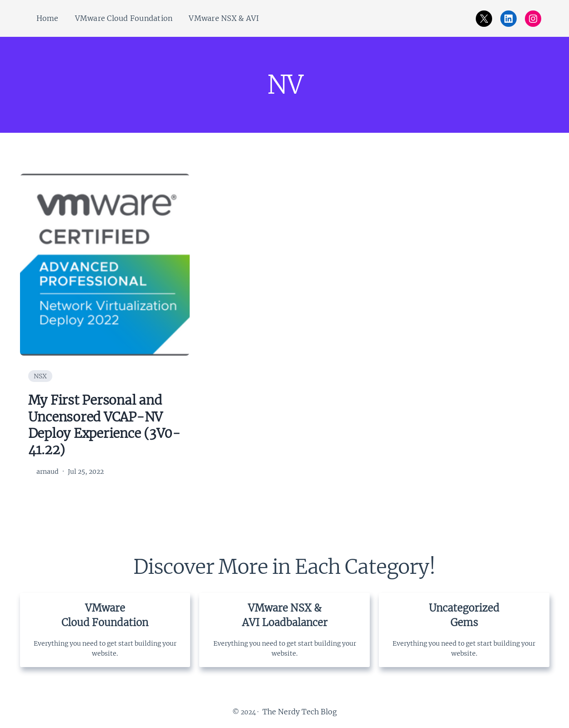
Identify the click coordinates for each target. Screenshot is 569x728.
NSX (40, 376)
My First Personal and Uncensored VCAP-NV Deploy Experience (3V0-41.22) (104, 425)
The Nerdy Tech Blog (300, 712)
